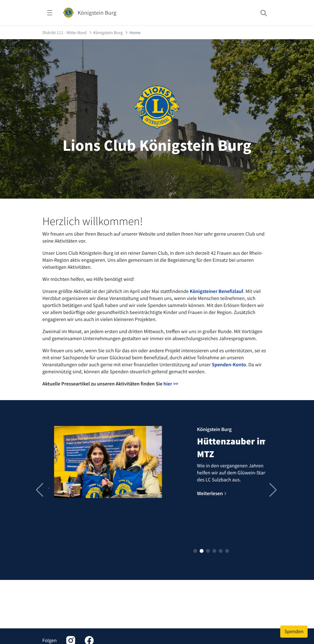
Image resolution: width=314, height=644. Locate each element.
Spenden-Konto (229, 365)
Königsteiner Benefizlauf (217, 291)
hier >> (171, 384)
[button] (195, 551)
